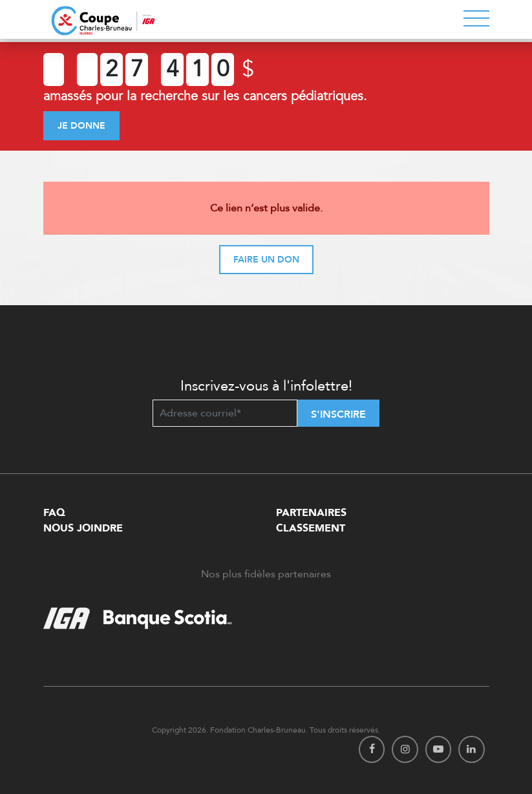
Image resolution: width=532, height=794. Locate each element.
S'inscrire (338, 414)
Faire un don (266, 260)
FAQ (54, 513)
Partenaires (311, 513)
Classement (311, 528)
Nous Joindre (83, 528)
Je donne (81, 126)
